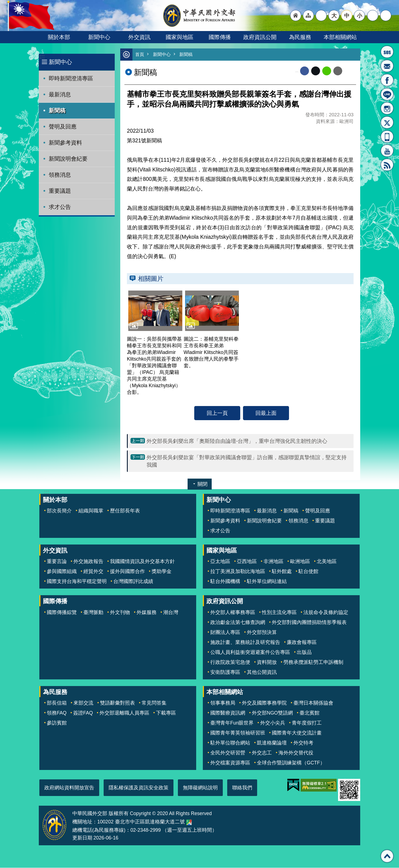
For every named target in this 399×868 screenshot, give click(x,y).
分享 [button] (373, 16)
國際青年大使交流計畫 (297, 733)
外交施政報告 (88, 562)
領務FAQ (57, 713)
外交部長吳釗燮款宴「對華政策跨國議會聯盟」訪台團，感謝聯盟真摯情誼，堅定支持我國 (247, 461)
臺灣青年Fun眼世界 (232, 723)
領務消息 (60, 175)
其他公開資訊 (262, 672)
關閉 (203, 484)
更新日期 (82, 838)
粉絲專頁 (387, 80)
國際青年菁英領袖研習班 (238, 733)
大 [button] (334, 16)
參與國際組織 (62, 572)
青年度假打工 (307, 723)
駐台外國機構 (225, 582)
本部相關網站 (340, 37)
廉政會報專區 (302, 643)
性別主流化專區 (279, 613)
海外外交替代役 (296, 753)
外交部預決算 (262, 633)
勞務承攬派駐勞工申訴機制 (313, 662)
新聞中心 (99, 37)
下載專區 (166, 713)
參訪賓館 (57, 723)
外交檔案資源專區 (230, 763)
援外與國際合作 (127, 572)
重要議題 (60, 191)
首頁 (140, 55)
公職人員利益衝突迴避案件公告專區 (250, 653)
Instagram (387, 108)
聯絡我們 (242, 788)
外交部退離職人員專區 (124, 713)
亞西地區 (247, 562)
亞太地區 (220, 562)
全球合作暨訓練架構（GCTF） (291, 763)
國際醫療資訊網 (228, 713)
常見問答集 (154, 703)
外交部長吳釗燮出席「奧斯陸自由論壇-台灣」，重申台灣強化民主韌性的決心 (237, 441)
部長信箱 (387, 66)
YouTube (387, 151)
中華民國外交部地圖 (189, 823)
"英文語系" (321, 16)
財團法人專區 (225, 633)
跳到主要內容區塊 (3, 3)
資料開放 (267, 662)
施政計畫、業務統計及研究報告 (245, 643)
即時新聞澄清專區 (71, 78)
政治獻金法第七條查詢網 (238, 623)
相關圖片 (151, 279)
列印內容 (349, 71)
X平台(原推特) (387, 122)
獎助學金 (162, 572)
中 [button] (347, 16)
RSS (387, 165)
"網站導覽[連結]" (308, 16)
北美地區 (327, 562)
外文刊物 (120, 613)
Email (338, 71)
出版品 (304, 653)
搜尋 (386, 16)
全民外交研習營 (228, 753)
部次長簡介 (59, 511)
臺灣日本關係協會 (313, 703)
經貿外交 (93, 572)
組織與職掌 (91, 511)
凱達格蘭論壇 (272, 743)
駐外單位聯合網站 (230, 743)
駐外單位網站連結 (267, 582)
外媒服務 (147, 613)
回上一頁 (217, 413)
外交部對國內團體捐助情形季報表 (309, 623)
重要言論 (57, 562)
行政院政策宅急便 (230, 662)
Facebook (305, 71)
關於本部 (59, 37)
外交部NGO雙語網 (272, 713)
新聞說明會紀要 (68, 159)
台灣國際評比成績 (133, 582)
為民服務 (300, 37)
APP (387, 137)
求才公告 (60, 207)
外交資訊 (139, 37)
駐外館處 (282, 572)
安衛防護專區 (225, 672)
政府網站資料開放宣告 (69, 788)
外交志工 (262, 753)
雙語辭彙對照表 (117, 703)
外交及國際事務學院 (264, 703)
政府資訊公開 (260, 37)
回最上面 (266, 413)
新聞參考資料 (65, 143)
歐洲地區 (300, 562)
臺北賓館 (310, 713)
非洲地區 (273, 562)
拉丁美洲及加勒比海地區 (238, 572)
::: (42, 57)
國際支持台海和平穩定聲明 (77, 582)
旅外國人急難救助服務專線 (387, 52)
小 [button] (360, 16)
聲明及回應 (63, 127)
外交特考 (303, 743)
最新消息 (60, 94)
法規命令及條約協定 (326, 613)
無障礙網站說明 (200, 788)
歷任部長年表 (125, 511)
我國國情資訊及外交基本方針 (142, 562)
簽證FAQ (83, 713)
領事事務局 (223, 703)
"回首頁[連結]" (296, 16)
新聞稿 (57, 111)
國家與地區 (180, 37)
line (327, 71)
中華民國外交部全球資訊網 (199, 16)
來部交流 (83, 703)
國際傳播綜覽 (62, 613)
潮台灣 (171, 613)
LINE (387, 94)
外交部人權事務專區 (233, 613)
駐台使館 (308, 572)
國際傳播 (220, 37)
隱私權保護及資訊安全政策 (139, 788)
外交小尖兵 (273, 723)
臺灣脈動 (93, 613)
